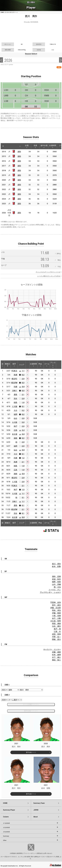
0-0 (23, 387)
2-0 (23, 379)
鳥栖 (15, 375)
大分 (15, 410)
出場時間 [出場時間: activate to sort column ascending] (53, 146)
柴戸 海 (57, 629)
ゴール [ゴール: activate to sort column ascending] (47, 365)
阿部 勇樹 (56, 624)
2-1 (23, 395)
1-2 (23, 458)
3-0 (23, 422)
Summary (6, 836)
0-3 (23, 383)
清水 (15, 399)
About (35, 817)
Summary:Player (9, 810)
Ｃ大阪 (15, 406)
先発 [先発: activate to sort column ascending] (35, 146)
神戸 (15, 426)
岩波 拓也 (56, 579)
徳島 (15, 402)
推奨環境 (20, 853)
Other (5, 840)
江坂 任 (57, 631)
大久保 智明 (56, 621)
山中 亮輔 (56, 584)
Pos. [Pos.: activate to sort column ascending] (40, 365)
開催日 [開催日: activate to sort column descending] (8, 365)
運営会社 (40, 853)
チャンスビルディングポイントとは (48, 272)
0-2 (23, 375)
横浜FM (14, 383)
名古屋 (15, 434)
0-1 (23, 406)
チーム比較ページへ (31, 704)
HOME (2, 12)
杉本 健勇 (56, 655)
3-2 (23, 410)
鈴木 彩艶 (56, 566)
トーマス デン (55, 590)
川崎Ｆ (15, 391)
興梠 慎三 (56, 660)
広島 (15, 430)
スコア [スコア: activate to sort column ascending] (22, 365)
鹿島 (15, 395)
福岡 (15, 414)
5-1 (23, 498)
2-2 (23, 430)
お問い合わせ (47, 853)
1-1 (23, 371)
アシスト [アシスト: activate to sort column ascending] (53, 365)
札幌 (15, 387)
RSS (59, 67)
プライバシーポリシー (30, 853)
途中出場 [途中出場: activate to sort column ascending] (44, 146)
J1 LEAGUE (6, 823)
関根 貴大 (56, 639)
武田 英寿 (56, 634)
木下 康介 (56, 657)
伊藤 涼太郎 (56, 608)
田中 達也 (56, 605)
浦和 (19, 152)
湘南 (15, 438)
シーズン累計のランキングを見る (49, 276)
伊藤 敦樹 (56, 613)
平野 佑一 (56, 637)
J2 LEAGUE (6, 828)
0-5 (23, 391)
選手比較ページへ (31, 711)
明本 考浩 (56, 610)
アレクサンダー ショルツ (50, 592)
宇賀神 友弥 (56, 602)
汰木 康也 (56, 626)
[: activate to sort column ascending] (7, 146)
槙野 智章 (56, 582)
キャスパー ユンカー (52, 649)
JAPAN (36, 810)
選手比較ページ (31, 752)
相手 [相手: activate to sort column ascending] (14, 365)
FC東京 (14, 371)
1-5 (23, 490)
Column (6, 817)
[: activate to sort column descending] (3, 146)
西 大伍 (57, 587)
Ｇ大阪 (15, 422)
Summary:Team (39, 803)
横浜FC (14, 379)
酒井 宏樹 (56, 576)
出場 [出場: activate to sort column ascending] (27, 146)
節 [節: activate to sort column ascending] (3, 365)
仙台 (15, 418)
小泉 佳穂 (56, 616)
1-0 (23, 402)
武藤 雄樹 (56, 652)
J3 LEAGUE (6, 832)
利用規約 (13, 853)
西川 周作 (56, 564)
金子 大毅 (56, 618)
